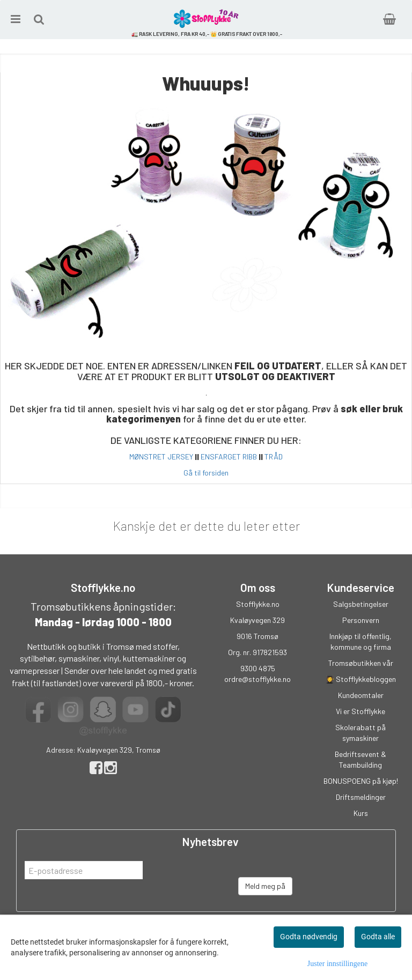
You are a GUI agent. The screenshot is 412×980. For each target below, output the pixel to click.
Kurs (361, 813)
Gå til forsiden (206, 473)
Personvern (361, 620)
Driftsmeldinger (361, 797)
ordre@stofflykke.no (257, 679)
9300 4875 (258, 668)
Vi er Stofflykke (360, 711)
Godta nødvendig (309, 937)
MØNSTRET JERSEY (161, 456)
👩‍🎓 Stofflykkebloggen (360, 679)
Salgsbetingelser (361, 604)
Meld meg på (265, 886)
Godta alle (378, 937)
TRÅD (274, 456)
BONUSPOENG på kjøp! (361, 781)
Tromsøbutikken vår (361, 663)
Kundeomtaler (361, 695)
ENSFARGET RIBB (229, 456)
